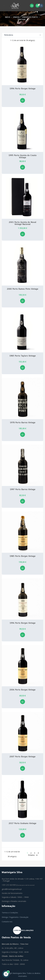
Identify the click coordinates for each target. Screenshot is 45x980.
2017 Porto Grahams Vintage (22, 823)
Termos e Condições (10, 913)
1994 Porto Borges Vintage (22, 89)
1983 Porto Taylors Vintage (22, 356)
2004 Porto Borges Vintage (22, 690)
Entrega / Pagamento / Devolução (15, 917)
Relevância (22, 35)
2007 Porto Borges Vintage (22, 757)
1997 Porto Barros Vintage (23, 489)
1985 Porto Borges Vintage (22, 556)
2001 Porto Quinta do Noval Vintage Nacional (23, 223)
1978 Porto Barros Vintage (23, 423)
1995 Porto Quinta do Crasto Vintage (22, 156)
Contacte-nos (7, 922)
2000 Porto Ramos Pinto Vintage (23, 289)
